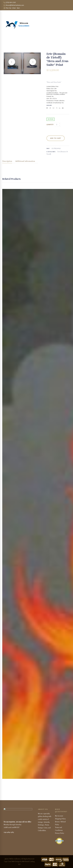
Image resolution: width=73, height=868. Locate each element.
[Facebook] (47, 108)
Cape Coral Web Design (12, 861)
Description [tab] (7, 161)
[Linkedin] (60, 108)
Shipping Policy (60, 819)
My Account (59, 816)
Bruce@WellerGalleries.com (14, 5)
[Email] (63, 108)
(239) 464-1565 (10, 2)
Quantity (50, 125)
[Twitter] (50, 108)
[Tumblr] (57, 108)
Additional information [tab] (25, 161)
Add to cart (56, 138)
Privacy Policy (60, 833)
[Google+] (54, 108)
